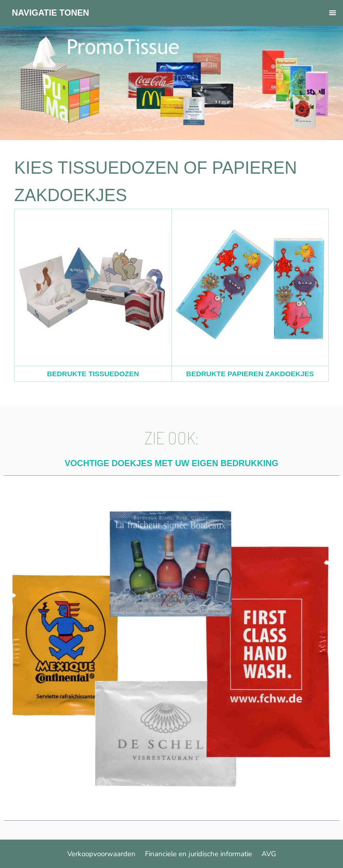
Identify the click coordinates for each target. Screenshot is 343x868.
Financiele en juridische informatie (199, 854)
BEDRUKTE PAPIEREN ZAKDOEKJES (250, 374)
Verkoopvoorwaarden (101, 854)
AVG (269, 854)
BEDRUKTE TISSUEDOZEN (93, 374)
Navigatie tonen (50, 13)
